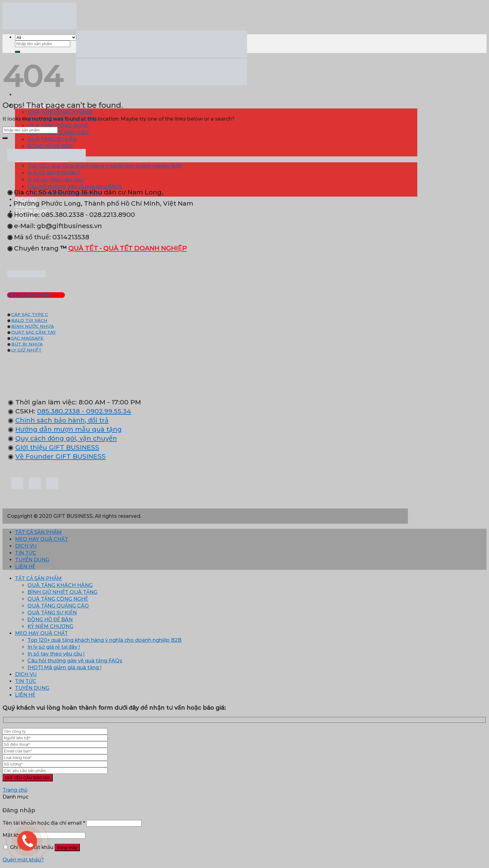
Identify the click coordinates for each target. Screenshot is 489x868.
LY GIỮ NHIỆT (26, 350)
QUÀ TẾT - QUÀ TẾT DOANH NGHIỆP (128, 248)
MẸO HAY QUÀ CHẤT (41, 539)
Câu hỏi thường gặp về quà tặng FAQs (75, 661)
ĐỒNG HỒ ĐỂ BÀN (50, 146)
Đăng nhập (67, 848)
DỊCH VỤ (26, 546)
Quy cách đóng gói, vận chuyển (66, 438)
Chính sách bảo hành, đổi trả (62, 420)
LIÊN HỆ (25, 567)
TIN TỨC (26, 553)
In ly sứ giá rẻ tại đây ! (54, 173)
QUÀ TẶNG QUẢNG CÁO (58, 133)
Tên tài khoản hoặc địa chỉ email (44, 823)
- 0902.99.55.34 (106, 411)
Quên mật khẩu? (23, 860)
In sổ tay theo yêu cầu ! (56, 180)
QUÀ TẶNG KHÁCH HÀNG (60, 112)
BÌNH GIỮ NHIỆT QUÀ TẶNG (62, 592)
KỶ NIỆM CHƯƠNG (50, 626)
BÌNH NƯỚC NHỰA (33, 326)
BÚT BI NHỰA (27, 344)
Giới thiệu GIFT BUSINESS (57, 447)
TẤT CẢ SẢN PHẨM (38, 532)
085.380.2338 (58, 411)
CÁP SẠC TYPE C (30, 314)
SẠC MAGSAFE (27, 338)
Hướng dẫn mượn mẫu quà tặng (68, 429)
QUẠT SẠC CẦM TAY (34, 332)
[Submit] (17, 52)
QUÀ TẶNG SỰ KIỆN (52, 139)
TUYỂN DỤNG (32, 560)
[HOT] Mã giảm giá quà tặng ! (64, 668)
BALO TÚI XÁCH (29, 320)
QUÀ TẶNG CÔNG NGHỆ (58, 126)
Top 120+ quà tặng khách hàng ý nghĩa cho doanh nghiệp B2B (104, 166)
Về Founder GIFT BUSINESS (61, 456)
